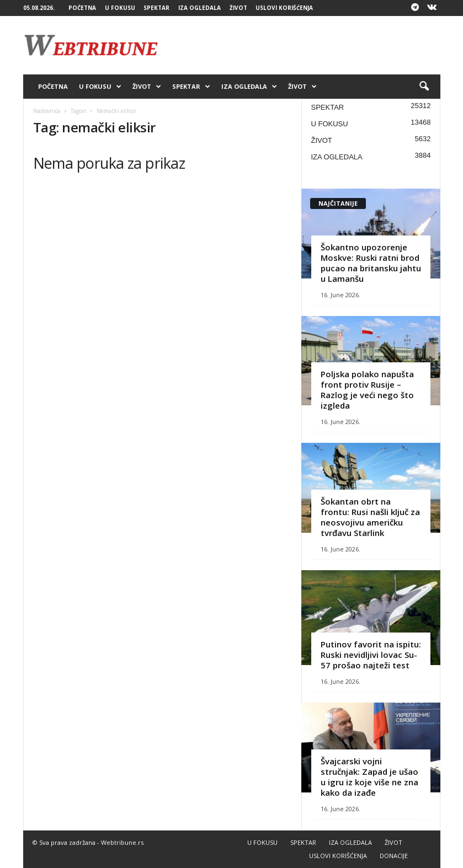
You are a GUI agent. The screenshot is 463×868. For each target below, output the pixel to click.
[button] (424, 87)
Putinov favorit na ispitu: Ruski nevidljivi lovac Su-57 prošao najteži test (371, 655)
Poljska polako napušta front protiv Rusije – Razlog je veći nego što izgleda (367, 390)
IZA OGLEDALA (199, 8)
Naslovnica (47, 111)
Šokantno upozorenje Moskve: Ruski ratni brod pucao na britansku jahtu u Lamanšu (371, 263)
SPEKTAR (156, 8)
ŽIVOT (238, 8)
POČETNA (82, 8)
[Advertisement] (300, 45)
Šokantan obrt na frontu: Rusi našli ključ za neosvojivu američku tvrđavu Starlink (370, 517)
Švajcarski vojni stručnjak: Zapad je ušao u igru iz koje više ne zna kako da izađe (369, 777)
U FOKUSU (120, 8)
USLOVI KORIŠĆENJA (284, 8)
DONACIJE (394, 856)
